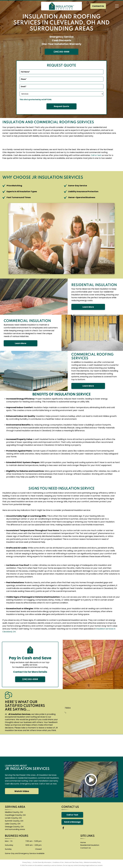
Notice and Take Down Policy (74, 862)
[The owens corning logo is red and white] (12, 745)
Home (83, 842)
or (96, 155)
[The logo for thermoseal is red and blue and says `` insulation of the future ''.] (91, 745)
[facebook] (63, 828)
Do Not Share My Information (42, 862)
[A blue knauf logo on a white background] (52, 745)
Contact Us (86, 848)
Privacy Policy (26, 862)
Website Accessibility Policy (92, 862)
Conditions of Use (58, 862)
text (99, 155)
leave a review (46, 728)
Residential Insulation (90, 845)
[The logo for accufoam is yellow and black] (71, 745)
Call (93, 155)
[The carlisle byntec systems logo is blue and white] (32, 745)
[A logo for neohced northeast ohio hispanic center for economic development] (111, 745)
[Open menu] (117, 6)
